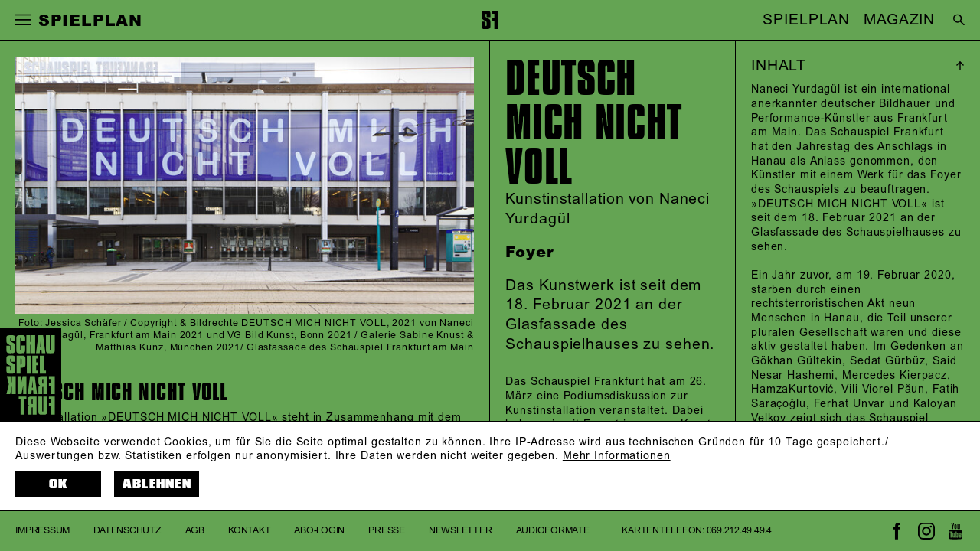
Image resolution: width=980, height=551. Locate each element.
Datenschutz (127, 531)
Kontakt (249, 531)
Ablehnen (157, 484)
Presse (387, 531)
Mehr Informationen (617, 456)
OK (59, 484)
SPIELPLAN (806, 20)
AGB (195, 531)
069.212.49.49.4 (739, 531)
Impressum (42, 531)
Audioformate (553, 531)
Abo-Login (319, 531)
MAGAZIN (899, 20)
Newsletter (461, 531)
